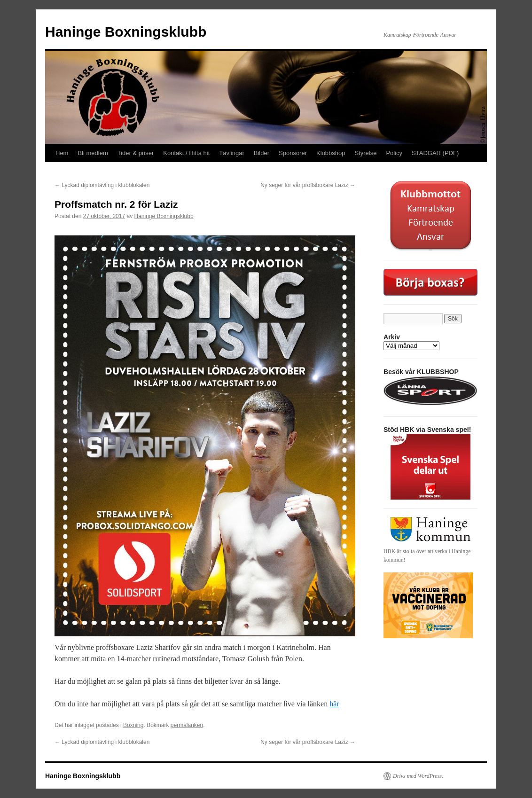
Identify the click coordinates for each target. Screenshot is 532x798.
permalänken (187, 725)
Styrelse (365, 153)
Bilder (262, 153)
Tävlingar (231, 153)
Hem (62, 153)
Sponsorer (293, 153)
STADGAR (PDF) (435, 153)
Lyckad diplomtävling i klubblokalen (102, 185)
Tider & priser (136, 153)
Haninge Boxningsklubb (126, 32)
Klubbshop (331, 153)
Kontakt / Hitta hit (186, 153)
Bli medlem (93, 153)
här (334, 704)
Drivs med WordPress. (418, 776)
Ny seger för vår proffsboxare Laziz (308, 185)
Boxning (133, 725)
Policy (394, 153)
